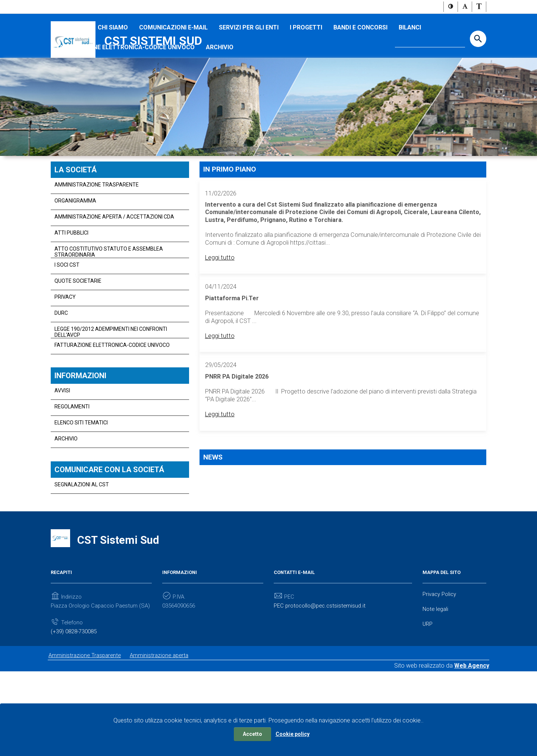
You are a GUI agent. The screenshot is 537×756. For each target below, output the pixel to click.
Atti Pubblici (71, 273)
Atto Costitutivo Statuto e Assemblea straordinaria (109, 292)
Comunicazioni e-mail (173, 68)
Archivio (220, 87)
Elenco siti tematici (81, 464)
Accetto (252, 734)
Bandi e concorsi (360, 68)
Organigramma (75, 241)
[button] (451, 7)
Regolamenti (72, 448)
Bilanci (410, 68)
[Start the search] (478, 40)
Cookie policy (293, 734)
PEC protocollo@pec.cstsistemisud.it (323, 677)
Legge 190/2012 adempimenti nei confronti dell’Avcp (111, 372)
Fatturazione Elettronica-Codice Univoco (125, 87)
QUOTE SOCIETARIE (78, 321)
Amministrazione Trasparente (97, 225)
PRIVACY (65, 337)
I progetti (306, 68)
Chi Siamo (113, 68)
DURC (61, 353)
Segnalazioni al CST (82, 527)
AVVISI (62, 432)
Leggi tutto (221, 316)
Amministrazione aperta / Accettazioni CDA (114, 257)
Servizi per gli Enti (249, 68)
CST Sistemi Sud (153, 41)
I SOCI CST (71, 68)
